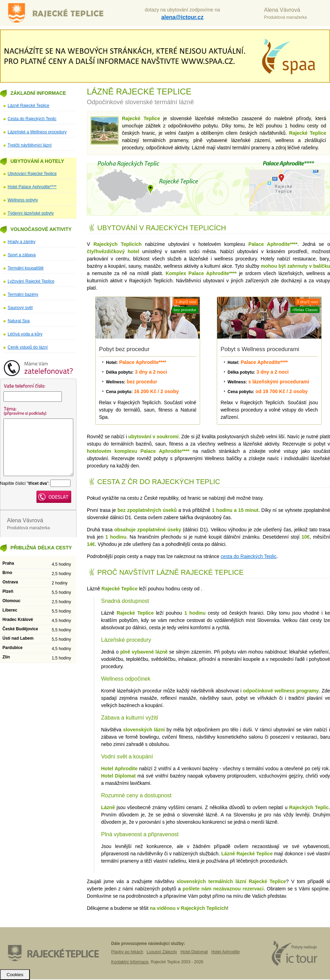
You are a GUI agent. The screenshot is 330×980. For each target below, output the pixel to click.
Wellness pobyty (23, 200)
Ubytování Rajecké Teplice (32, 174)
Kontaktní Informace (130, 962)
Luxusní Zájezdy (162, 952)
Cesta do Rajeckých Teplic (32, 119)
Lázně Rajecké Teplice (61, 13)
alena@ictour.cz (182, 17)
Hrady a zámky (22, 242)
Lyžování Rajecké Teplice (31, 281)
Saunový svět (20, 308)
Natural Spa (19, 321)
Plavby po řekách (127, 952)
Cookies (15, 975)
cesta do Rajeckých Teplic (249, 556)
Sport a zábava (22, 255)
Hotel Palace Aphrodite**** (32, 187)
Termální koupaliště (26, 268)
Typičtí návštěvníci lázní (30, 145)
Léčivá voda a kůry (25, 334)
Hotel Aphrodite (225, 952)
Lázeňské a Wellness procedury (37, 132)
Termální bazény (23, 294)
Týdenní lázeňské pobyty (31, 213)
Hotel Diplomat (194, 952)
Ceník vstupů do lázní (28, 347)
